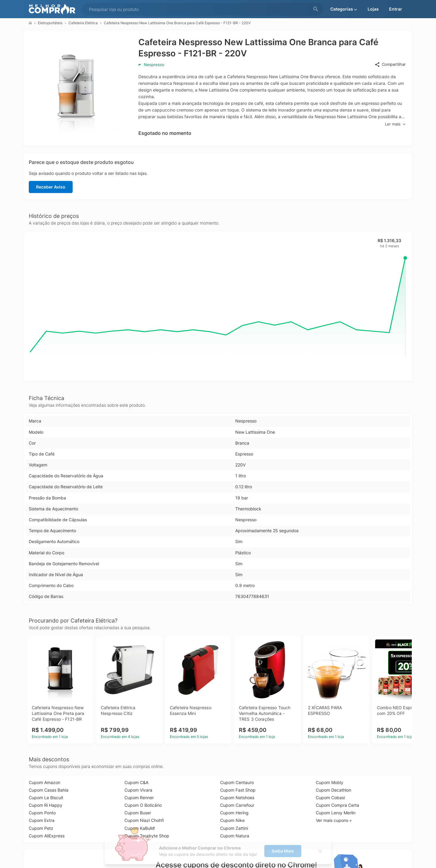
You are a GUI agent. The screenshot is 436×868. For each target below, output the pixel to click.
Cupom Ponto (42, 813)
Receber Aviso (51, 187)
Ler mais (395, 124)
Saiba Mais (283, 851)
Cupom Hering (234, 813)
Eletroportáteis (50, 23)
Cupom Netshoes (237, 798)
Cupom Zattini (234, 828)
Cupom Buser (138, 813)
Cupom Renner (139, 798)
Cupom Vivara (138, 790)
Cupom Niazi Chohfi (144, 820)
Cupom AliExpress (47, 836)
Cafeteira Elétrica (83, 23)
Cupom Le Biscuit (46, 798)
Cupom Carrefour (237, 805)
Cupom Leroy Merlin (336, 813)
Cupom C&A (136, 782)
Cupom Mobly (330, 782)
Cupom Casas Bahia (49, 790)
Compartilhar (390, 65)
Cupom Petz (41, 828)
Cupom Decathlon (334, 790)
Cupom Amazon (45, 782)
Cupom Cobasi (330, 798)
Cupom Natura (235, 836)
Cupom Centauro (237, 782)
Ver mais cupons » (334, 820)
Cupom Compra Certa (337, 805)
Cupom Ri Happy (46, 805)
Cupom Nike (232, 820)
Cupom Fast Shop (238, 790)
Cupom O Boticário (143, 805)
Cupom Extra (42, 820)
